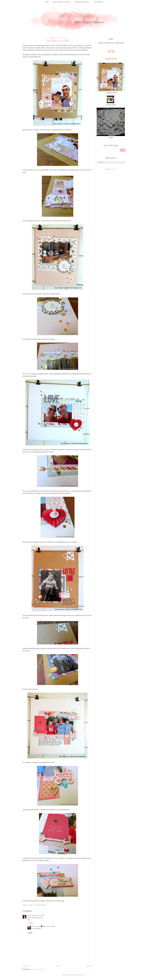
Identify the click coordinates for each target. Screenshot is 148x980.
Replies (31, 923)
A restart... (111, 138)
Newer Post (26, 966)
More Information (82, 2)
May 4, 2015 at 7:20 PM (49, 926)
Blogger (115, 169)
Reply (29, 920)
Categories (98, 2)
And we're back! (111, 105)
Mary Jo (30, 915)
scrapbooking (40, 905)
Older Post (89, 966)
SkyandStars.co (81, 975)
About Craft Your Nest (62, 2)
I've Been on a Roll (111, 93)
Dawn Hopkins (36, 926)
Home (47, 2)
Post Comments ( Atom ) (38, 969)
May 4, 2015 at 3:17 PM (38, 915)
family (31, 905)
